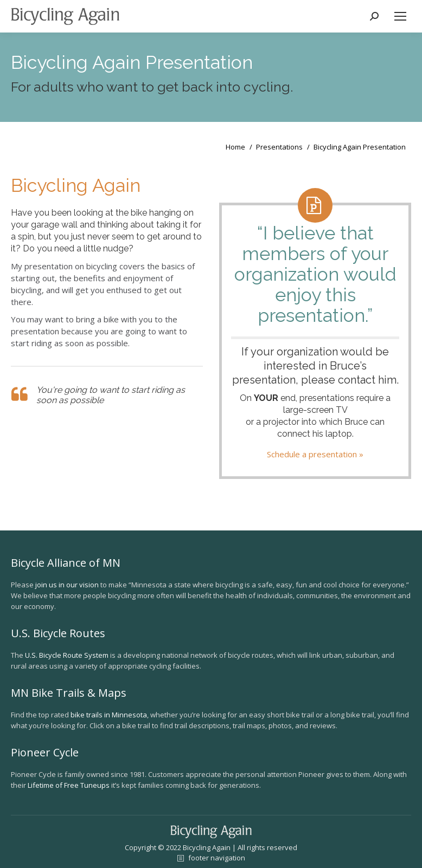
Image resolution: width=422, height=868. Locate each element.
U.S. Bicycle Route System (67, 655)
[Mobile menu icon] (400, 16)
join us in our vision (67, 585)
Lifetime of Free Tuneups (69, 785)
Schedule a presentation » (315, 454)
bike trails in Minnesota (109, 715)
